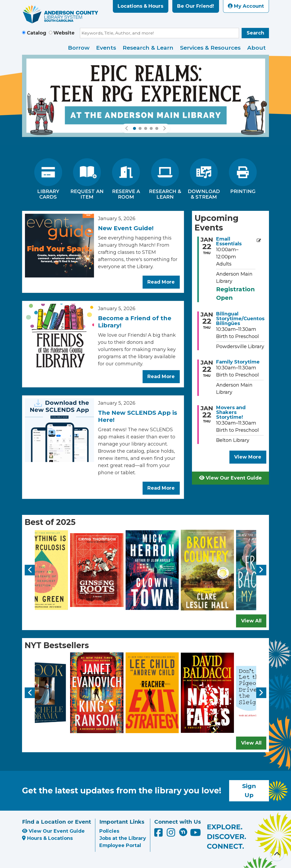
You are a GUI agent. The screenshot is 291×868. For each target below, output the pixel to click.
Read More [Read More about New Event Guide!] (161, 282)
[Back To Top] (277, 854)
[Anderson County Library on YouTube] (196, 834)
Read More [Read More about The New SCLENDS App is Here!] (161, 488)
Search (255, 33)
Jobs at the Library (123, 838)
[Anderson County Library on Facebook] (159, 834)
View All (251, 621)
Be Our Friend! (196, 6)
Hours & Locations (47, 838)
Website (64, 33)
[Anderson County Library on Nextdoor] (183, 832)
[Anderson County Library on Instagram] (172, 834)
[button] (127, 128)
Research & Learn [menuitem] (148, 48)
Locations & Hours (140, 6)
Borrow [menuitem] (79, 48)
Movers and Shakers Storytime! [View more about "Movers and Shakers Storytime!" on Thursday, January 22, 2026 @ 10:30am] (231, 412)
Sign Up (249, 790)
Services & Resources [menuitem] (210, 48)
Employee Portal (120, 845)
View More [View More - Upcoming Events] (248, 457)
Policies (109, 831)
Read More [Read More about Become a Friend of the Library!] (161, 377)
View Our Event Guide (230, 478)
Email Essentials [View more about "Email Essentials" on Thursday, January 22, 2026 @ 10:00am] (229, 241)
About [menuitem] (256, 48)
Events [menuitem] (106, 48)
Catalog (37, 33)
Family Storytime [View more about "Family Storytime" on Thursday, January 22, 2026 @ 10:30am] (238, 362)
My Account (246, 6)
